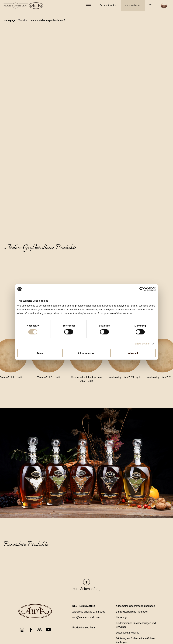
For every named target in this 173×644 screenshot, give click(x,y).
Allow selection (86, 353)
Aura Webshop (133, 5)
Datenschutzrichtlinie (128, 633)
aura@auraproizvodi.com (86, 617)
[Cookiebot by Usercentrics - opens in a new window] (142, 289)
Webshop (24, 20)
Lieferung (121, 617)
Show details (142, 343)
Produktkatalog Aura (84, 628)
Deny (40, 353)
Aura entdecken (108, 5)
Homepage (10, 20)
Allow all (133, 353)
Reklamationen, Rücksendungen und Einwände (136, 625)
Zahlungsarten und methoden (132, 612)
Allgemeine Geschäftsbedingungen (135, 606)
